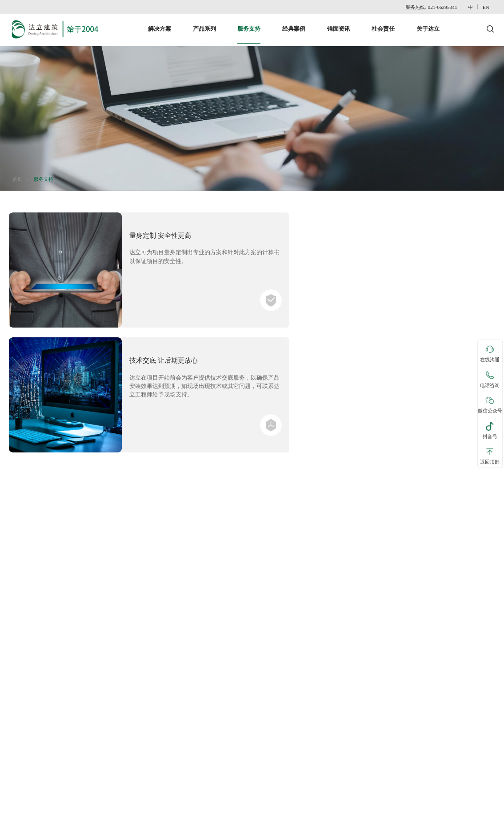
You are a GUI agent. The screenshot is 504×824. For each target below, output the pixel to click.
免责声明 (47, 817)
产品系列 (204, 24)
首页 (19, 173)
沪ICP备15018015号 (472, 817)
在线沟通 (490, 354)
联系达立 (20, 817)
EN (488, 7)
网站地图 (74, 817)
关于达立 (428, 24)
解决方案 (160, 24)
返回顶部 (490, 456)
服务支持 (249, 24)
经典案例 (294, 24)
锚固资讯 (339, 24)
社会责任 (383, 24)
